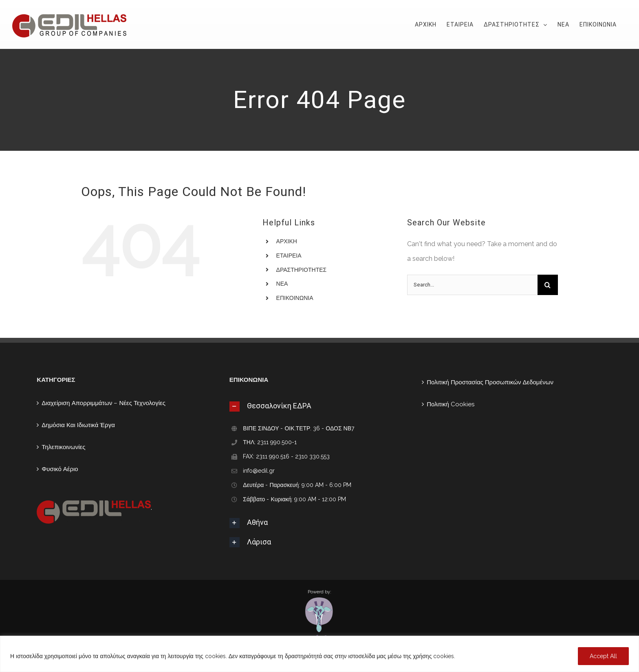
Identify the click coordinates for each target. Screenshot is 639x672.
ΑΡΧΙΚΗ (287, 241)
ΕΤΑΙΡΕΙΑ (289, 256)
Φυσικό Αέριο (60, 469)
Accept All (603, 656)
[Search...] (472, 285)
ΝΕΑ (282, 284)
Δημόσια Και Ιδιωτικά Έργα (78, 425)
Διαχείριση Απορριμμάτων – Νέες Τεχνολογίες (104, 403)
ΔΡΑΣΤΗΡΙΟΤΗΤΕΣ (302, 270)
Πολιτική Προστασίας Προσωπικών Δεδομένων (490, 382)
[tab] (319, 406)
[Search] (548, 285)
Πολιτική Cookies (451, 404)
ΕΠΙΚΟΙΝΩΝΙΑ (295, 298)
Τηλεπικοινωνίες (63, 447)
